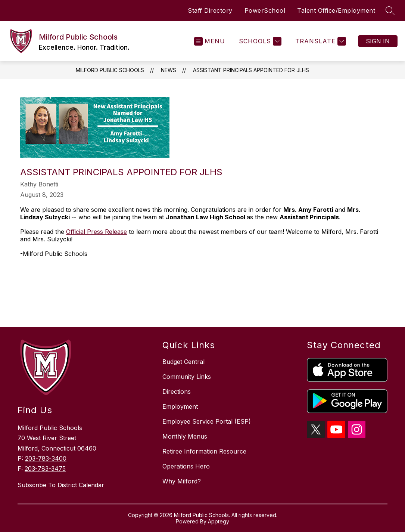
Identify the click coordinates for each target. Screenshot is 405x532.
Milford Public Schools (110, 70)
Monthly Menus (185, 436)
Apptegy (219, 521)
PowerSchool (265, 10)
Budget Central (183, 362)
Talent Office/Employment (336, 10)
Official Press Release (96, 232)
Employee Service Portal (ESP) (207, 421)
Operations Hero (186, 466)
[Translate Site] (320, 41)
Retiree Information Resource (204, 451)
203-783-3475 (45, 468)
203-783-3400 (46, 458)
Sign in (378, 41)
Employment (180, 406)
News (169, 70)
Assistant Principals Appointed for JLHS (251, 70)
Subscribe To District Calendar (61, 485)
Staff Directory (210, 10)
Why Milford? (182, 481)
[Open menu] (210, 41)
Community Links (187, 377)
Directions (177, 392)
